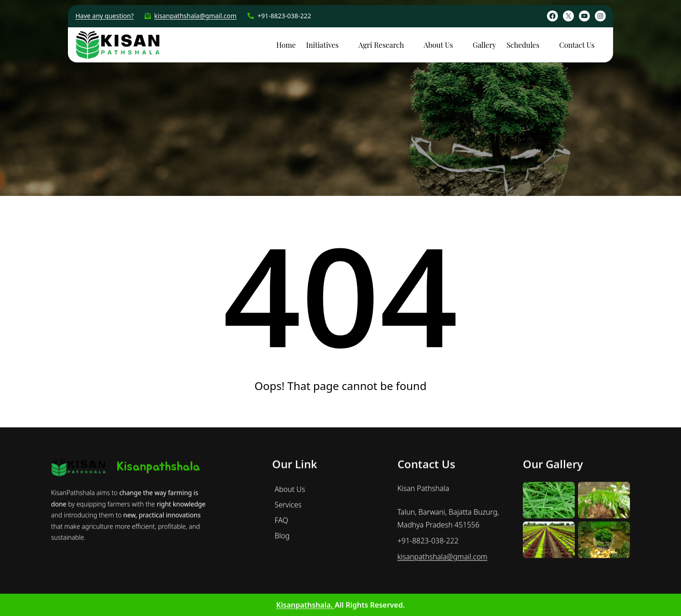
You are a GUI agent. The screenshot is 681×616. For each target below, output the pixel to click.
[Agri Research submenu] (411, 44)
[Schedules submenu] (546, 44)
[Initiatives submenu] (346, 44)
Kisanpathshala (158, 582)
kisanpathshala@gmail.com (195, 16)
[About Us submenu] (460, 44)
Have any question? (104, 16)
